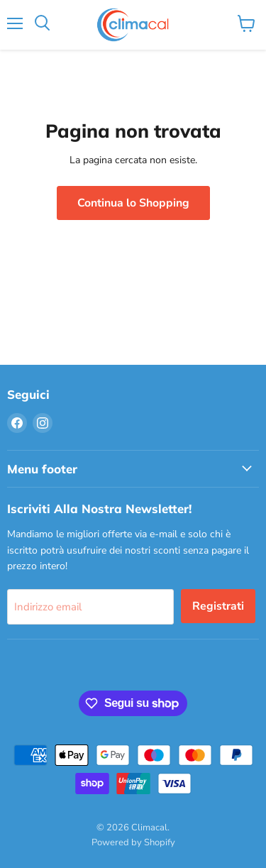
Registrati (218, 606)
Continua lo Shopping (133, 203)
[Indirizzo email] (90, 607)
